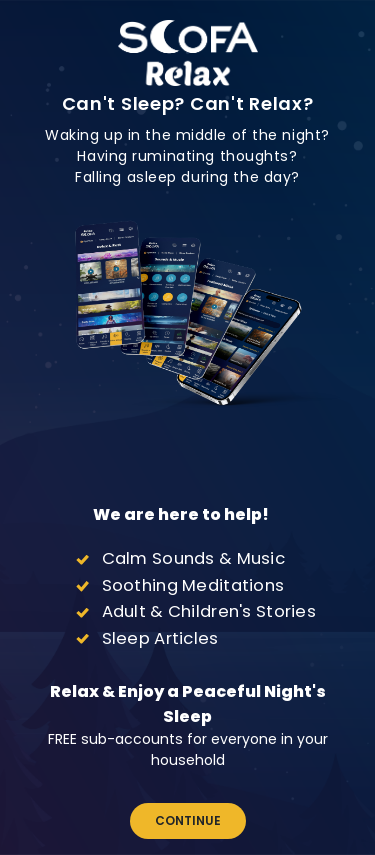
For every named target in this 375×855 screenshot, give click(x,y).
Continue (188, 820)
